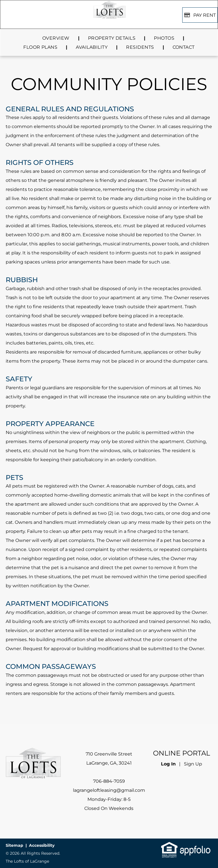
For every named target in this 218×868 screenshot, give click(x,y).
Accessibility (42, 845)
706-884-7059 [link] (109, 781)
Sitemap (14, 845)
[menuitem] (57, 38)
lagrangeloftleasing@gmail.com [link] (109, 790)
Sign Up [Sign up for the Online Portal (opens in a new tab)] (193, 764)
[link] (169, 846)
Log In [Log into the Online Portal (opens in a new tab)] (168, 764)
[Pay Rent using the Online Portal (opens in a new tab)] (200, 15)
